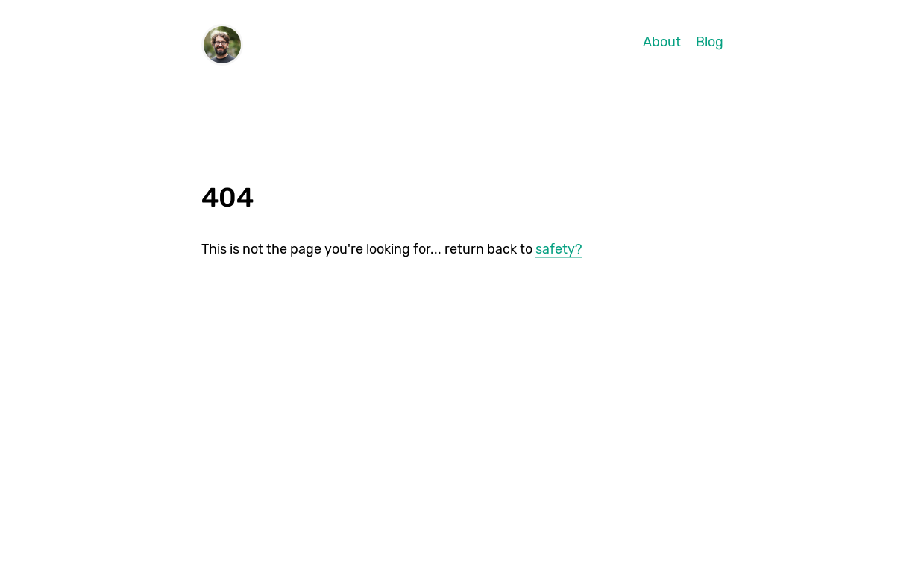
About (662, 42)
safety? (559, 249)
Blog (710, 42)
